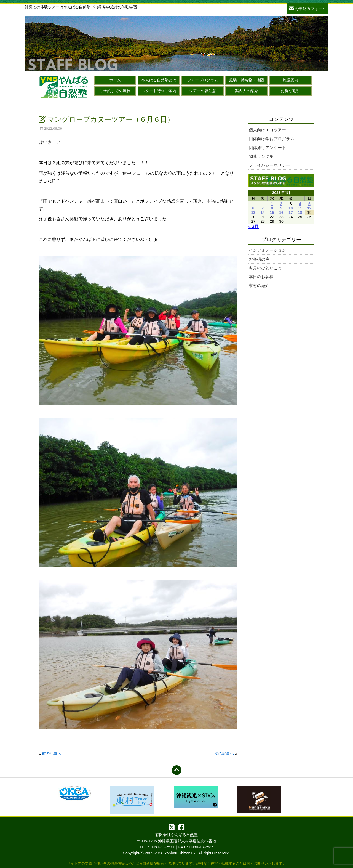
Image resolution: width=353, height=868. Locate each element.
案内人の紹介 (247, 91)
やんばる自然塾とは (159, 80)
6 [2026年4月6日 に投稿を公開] (253, 208)
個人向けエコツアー (267, 130)
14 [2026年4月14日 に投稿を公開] (263, 213)
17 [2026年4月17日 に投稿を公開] (291, 213)
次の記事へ (224, 753)
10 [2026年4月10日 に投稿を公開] (291, 208)
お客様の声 (259, 259)
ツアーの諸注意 (203, 91)
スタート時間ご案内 (159, 91)
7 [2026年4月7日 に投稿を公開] (263, 208)
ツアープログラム (203, 80)
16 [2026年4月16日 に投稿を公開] (281, 213)
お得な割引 (290, 91)
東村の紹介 (259, 286)
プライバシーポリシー (269, 165)
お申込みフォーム (307, 8)
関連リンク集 (261, 156)
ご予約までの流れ (115, 91)
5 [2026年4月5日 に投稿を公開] (309, 204)
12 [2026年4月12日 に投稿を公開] (309, 208)
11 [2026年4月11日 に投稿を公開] (300, 208)
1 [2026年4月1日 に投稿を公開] (272, 204)
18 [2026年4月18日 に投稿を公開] (300, 213)
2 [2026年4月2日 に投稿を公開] (281, 204)
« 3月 (253, 226)
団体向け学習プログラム (272, 139)
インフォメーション (267, 250)
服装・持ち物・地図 (247, 80)
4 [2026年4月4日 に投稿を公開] (300, 204)
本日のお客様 (261, 277)
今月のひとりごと (265, 268)
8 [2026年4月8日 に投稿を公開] (272, 208)
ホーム (115, 80)
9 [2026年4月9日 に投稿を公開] (281, 208)
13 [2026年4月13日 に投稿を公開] (253, 213)
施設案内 (290, 80)
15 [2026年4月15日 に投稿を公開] (272, 213)
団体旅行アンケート (267, 148)
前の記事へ (52, 753)
